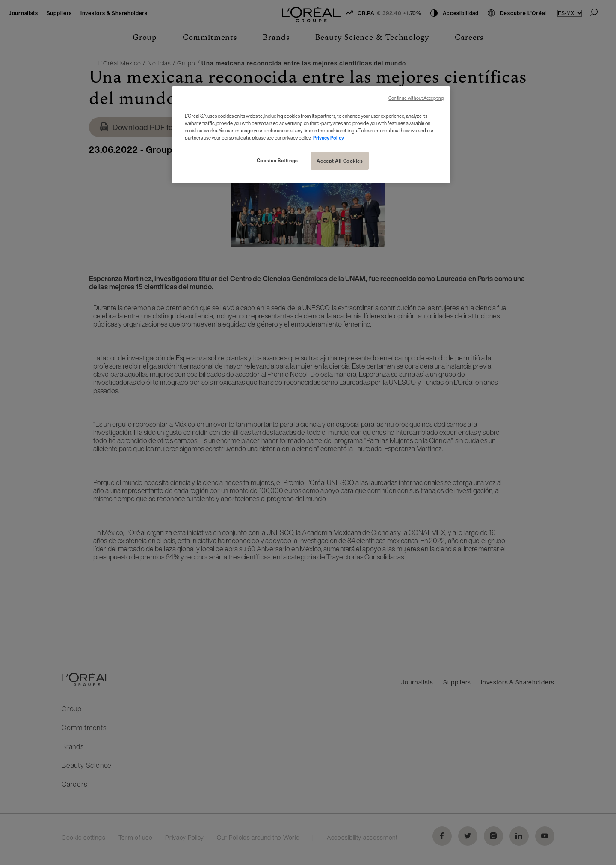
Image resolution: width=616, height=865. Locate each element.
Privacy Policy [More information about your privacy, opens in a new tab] (329, 138)
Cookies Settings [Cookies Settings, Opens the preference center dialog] (277, 160)
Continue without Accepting (416, 98)
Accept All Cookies (340, 161)
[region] (311, 135)
